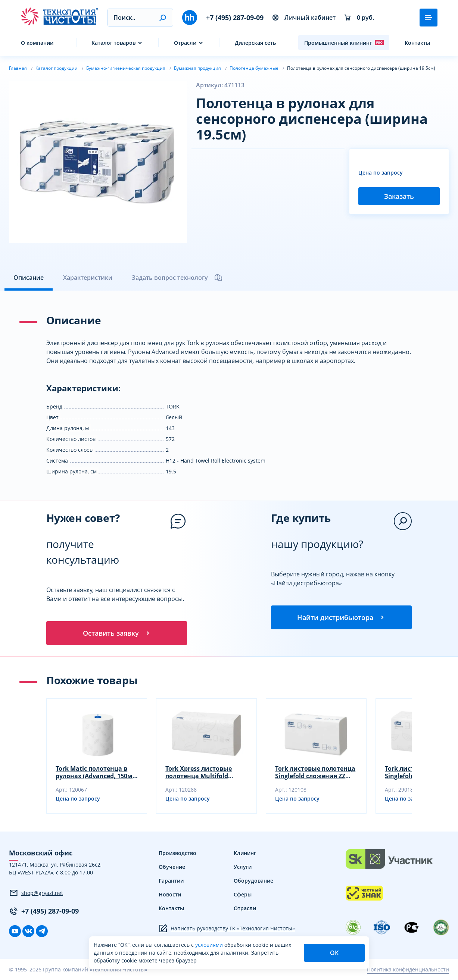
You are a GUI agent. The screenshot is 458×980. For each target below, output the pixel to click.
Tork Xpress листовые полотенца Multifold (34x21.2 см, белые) (199, 772)
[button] (163, 18)
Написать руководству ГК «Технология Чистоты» (227, 929)
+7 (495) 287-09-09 (235, 18)
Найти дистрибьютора (341, 617)
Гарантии (171, 881)
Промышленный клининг (344, 43)
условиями (210, 945)
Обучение (172, 867)
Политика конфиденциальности (408, 970)
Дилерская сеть (255, 43)
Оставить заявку (117, 633)
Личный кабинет (304, 18)
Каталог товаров (113, 43)
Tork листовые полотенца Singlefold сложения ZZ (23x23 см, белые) (315, 772)
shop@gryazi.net (36, 893)
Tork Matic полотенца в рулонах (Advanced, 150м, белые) (95, 772)
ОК (334, 953)
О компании (37, 43)
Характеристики (88, 278)
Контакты (417, 43)
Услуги (243, 867)
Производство (177, 853)
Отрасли (185, 43)
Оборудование (253, 881)
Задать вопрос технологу (177, 278)
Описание (29, 278)
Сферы (243, 894)
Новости (170, 894)
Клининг (245, 853)
